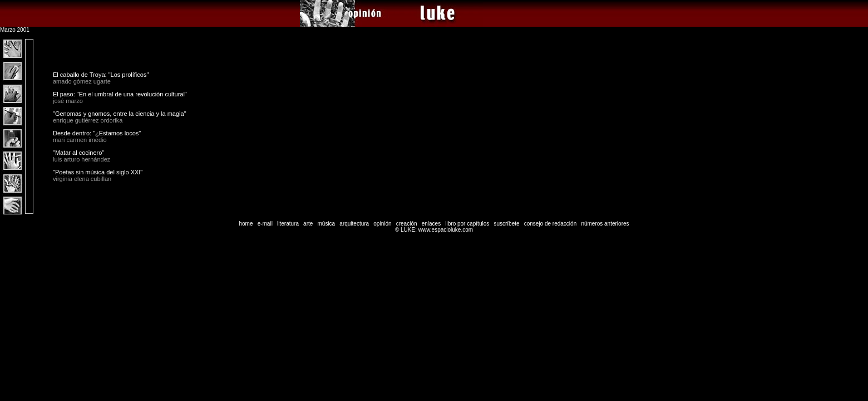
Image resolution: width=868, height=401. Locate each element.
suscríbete (506, 224)
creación (407, 224)
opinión (382, 224)
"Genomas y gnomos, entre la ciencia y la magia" (120, 114)
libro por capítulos (467, 224)
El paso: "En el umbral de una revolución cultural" (120, 94)
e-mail (265, 224)
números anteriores (605, 224)
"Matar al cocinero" (78, 153)
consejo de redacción (551, 224)
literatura (288, 224)
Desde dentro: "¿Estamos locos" (97, 133)
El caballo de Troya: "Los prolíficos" (101, 75)
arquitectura (354, 224)
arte (308, 224)
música (326, 224)
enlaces (431, 224)
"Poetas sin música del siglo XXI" (98, 172)
